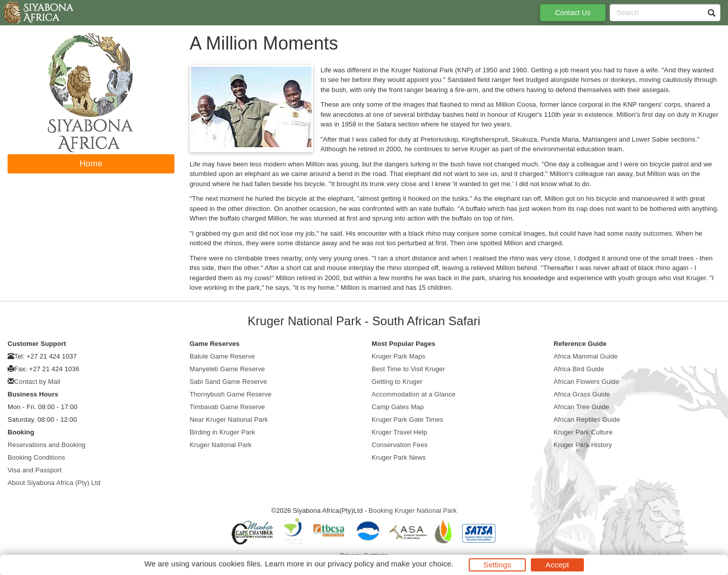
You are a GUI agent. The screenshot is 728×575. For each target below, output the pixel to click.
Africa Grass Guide (582, 394)
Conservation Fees (400, 445)
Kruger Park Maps (398, 356)
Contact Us (573, 13)
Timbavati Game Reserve (227, 407)
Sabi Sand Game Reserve (228, 382)
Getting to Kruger (397, 382)
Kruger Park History (583, 445)
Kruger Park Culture (583, 432)
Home (91, 164)
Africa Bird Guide (579, 369)
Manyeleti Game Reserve (227, 369)
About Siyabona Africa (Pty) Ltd (54, 483)
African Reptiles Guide (587, 419)
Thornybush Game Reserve (231, 394)
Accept (557, 565)
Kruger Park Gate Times (407, 419)
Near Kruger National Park (229, 419)
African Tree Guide (581, 407)
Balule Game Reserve (222, 356)
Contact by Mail (37, 382)
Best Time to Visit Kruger (408, 369)
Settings (497, 565)
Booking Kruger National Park (413, 511)
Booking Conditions (36, 457)
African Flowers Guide (586, 382)
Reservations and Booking (47, 445)
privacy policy (351, 564)
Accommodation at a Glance (414, 394)
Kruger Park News (399, 457)
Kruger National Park (221, 445)
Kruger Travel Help (399, 432)
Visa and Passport (35, 470)
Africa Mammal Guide (586, 356)
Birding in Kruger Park (222, 432)
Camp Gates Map (398, 407)
